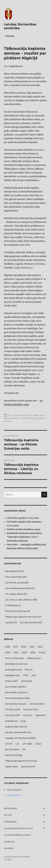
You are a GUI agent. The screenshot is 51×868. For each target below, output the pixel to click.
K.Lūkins (28, 715)
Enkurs (29, 670)
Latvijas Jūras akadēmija (18, 732)
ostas (38, 744)
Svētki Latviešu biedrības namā (23, 529)
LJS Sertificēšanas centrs (17, 835)
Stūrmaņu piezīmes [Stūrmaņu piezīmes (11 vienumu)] (18, 611)
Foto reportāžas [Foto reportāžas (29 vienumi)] (16, 577)
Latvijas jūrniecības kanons (18, 828)
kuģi (23, 721)
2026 (33, 652)
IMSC (26, 675)
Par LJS (8, 815)
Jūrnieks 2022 (37, 704)
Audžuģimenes (13, 670)
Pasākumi (9, 842)
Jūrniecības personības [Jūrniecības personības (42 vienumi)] (20, 588)
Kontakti (9, 848)
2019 (16, 647)
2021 (32, 647)
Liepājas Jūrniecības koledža (20, 738)
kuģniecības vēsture (16, 727)
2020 (24, 647)
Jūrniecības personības (17, 698)
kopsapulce (11, 721)
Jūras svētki (11, 681)
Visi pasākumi (14, 795)
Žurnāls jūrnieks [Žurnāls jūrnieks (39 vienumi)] (31, 622)
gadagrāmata (12, 675)
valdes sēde (11, 767)
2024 (16, 652)
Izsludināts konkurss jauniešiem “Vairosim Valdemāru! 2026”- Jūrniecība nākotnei (24, 537)
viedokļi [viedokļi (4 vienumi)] (11, 622)
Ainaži (42, 652)
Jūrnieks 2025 (13, 715)
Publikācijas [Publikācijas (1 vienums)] (13, 605)
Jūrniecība (26, 681)
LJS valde (27, 744)
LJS (17, 744)
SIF (24, 749)
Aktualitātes (11, 808)
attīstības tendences (16, 664)
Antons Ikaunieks (15, 658)
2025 (24, 652)
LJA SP (9, 744)
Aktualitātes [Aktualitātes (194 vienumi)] (14, 571)
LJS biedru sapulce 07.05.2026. (23, 518)
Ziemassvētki (28, 767)
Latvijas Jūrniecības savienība (17, 857)
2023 (8, 652)
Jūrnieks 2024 (31, 710)
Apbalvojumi (34, 658)
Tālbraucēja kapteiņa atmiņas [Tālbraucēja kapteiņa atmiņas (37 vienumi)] (23, 617)
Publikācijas (10, 822)
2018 (7, 647)
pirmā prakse (12, 749)
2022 (24, 418)
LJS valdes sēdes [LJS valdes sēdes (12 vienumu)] (16, 594)
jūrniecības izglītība (15, 687)
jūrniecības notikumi (16, 692)
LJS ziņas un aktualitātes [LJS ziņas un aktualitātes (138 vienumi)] (21, 600)
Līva (10, 415)
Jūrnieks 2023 (13, 710)
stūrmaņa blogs (14, 755)
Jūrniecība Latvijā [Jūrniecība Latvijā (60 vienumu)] (17, 583)
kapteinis (40, 715)
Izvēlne (10, 36)
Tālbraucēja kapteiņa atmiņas (21, 761)
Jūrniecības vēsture (16, 704)
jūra (34, 675)
